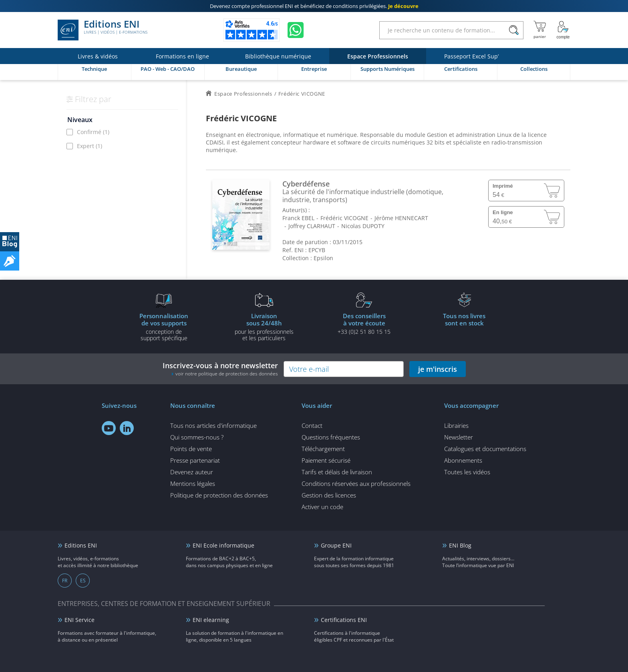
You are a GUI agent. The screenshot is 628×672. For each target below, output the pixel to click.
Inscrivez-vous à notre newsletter (220, 369)
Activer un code (322, 507)
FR (65, 581)
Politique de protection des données (219, 495)
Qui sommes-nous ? (197, 437)
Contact (312, 425)
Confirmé (93, 132)
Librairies (456, 425)
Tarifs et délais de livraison (337, 472)
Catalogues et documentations (485, 449)
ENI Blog (460, 545)
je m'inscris (438, 369)
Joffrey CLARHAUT (312, 226)
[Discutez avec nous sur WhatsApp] (296, 30)
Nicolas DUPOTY (363, 226)
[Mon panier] (540, 30)
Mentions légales (193, 483)
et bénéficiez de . (314, 6)
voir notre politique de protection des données (227, 374)
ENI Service (80, 620)
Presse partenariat (195, 460)
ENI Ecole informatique (223, 545)
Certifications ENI (344, 620)
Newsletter (459, 437)
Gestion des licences (329, 495)
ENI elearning (211, 620)
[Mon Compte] (563, 30)
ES (83, 581)
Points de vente (191, 449)
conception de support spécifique (164, 327)
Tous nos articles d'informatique (213, 425)
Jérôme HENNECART (401, 218)
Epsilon (323, 258)
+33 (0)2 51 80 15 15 (364, 323)
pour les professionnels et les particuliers (264, 327)
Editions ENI (103, 30)
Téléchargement (323, 449)
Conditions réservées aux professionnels (356, 483)
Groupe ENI (336, 545)
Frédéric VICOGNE (344, 218)
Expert (90, 146)
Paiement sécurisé (326, 460)
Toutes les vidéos (467, 472)
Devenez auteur (192, 472)
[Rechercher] (514, 30)
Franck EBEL (298, 218)
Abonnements (463, 460)
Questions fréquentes (331, 437)
